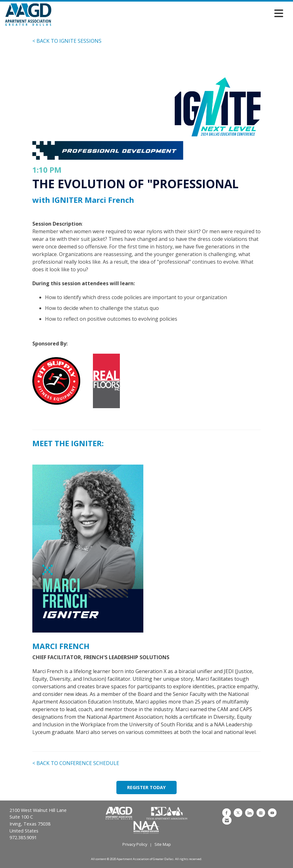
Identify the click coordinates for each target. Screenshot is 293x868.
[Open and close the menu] (169, 13)
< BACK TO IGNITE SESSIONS (67, 41)
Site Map (163, 844)
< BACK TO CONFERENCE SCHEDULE (76, 763)
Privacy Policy (135, 844)
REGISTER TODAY (146, 787)
